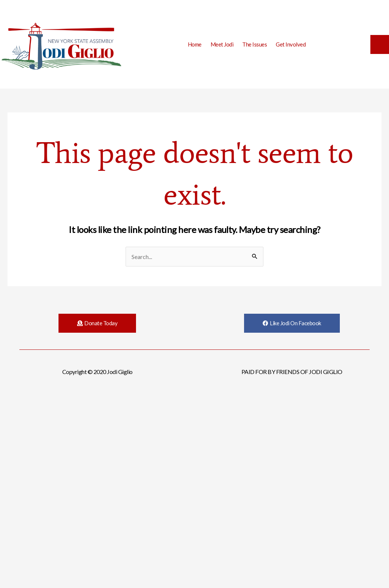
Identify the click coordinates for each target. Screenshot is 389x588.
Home (195, 44)
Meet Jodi (222, 44)
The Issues (254, 44)
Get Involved (291, 44)
